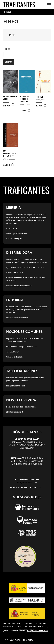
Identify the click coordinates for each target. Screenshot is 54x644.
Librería (14, 208)
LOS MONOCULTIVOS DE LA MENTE (10, 153)
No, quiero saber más (37, 630)
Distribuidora (19, 253)
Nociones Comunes (24, 332)
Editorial (15, 300)
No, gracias (28, 640)
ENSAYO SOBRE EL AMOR (10, 98)
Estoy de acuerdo (12, 640)
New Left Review (21, 400)
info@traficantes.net (27, 482)
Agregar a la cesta (13, 104)
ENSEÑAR (39, 97)
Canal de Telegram (14, 238)
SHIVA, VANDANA (9, 159)
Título (6, 49)
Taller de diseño (21, 371)
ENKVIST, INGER (25, 105)
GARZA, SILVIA (40, 100)
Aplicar (9, 62)
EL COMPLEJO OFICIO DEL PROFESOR (25, 99)
